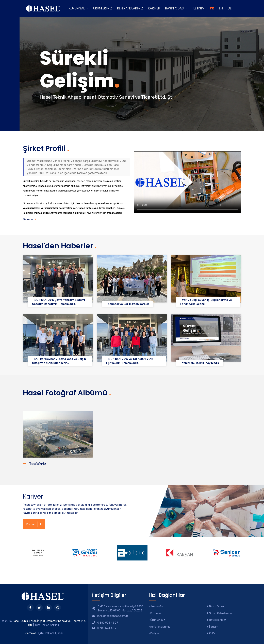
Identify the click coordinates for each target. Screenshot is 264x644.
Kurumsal (155, 613)
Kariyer (154, 8)
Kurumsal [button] (77, 8)
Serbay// (31, 633)
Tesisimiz (35, 464)
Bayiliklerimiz (217, 620)
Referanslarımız (130, 8)
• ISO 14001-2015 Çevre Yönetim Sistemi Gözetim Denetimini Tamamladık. (59, 302)
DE (230, 8)
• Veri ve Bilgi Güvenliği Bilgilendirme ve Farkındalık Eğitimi (206, 302)
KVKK (211, 633)
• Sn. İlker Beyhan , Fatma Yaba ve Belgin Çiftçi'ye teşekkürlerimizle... (59, 361)
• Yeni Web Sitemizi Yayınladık (200, 363)
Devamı (29, 219)
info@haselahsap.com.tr (113, 616)
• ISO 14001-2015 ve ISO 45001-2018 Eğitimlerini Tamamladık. (130, 361)
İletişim (199, 8)
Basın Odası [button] (175, 8)
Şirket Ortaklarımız (220, 613)
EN (221, 8)
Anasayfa (156, 606)
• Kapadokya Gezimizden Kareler (128, 304)
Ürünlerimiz (103, 8)
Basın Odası (216, 606)
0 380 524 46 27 (108, 623)
